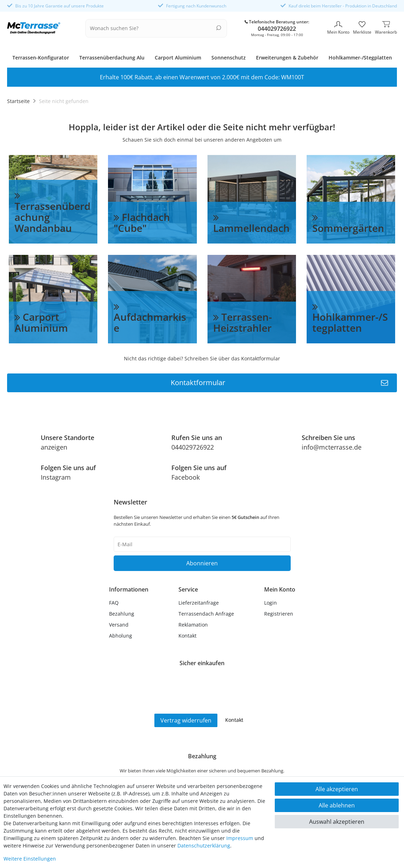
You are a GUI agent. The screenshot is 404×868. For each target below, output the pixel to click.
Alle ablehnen (337, 805)
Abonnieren (202, 563)
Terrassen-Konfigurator (41, 58)
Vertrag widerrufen (186, 720)
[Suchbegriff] (152, 28)
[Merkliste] (362, 28)
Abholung (121, 636)
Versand (119, 625)
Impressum (240, 838)
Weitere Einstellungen (30, 859)
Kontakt (187, 636)
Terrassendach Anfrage (206, 614)
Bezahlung (122, 614)
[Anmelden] (280, 603)
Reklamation (193, 625)
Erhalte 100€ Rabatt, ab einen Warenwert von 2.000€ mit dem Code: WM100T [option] (202, 77)
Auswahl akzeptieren (337, 822)
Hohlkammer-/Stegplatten (360, 58)
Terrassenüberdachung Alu (112, 58)
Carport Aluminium (178, 58)
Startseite (18, 101)
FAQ (114, 603)
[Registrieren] (280, 614)
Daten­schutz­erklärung (204, 846)
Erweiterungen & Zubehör (287, 58)
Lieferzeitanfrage (199, 603)
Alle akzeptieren (337, 789)
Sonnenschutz (229, 58)
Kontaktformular (280, 383)
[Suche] (219, 28)
